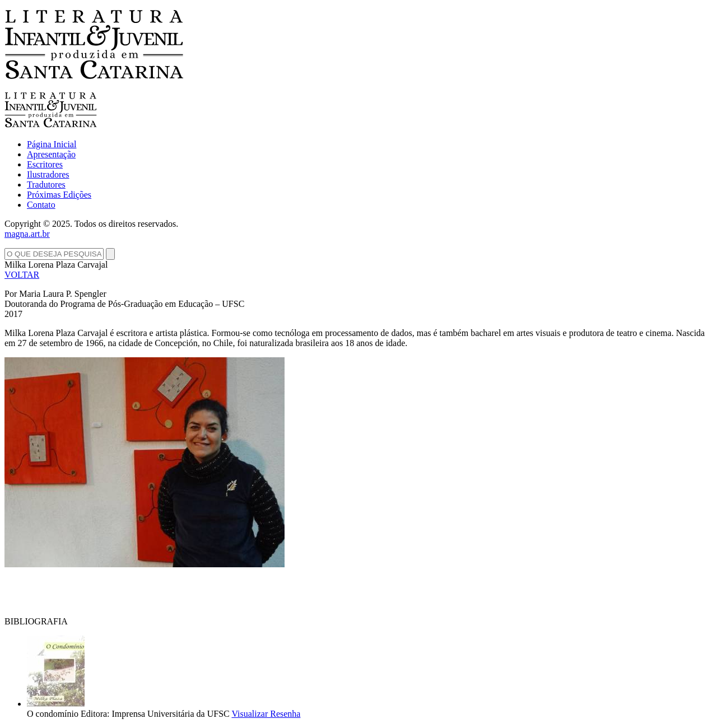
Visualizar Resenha (266, 714)
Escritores (45, 164)
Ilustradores (48, 174)
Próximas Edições (59, 195)
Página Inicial (52, 144)
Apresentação (51, 154)
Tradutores (46, 185)
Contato (41, 205)
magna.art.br (27, 234)
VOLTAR (22, 275)
